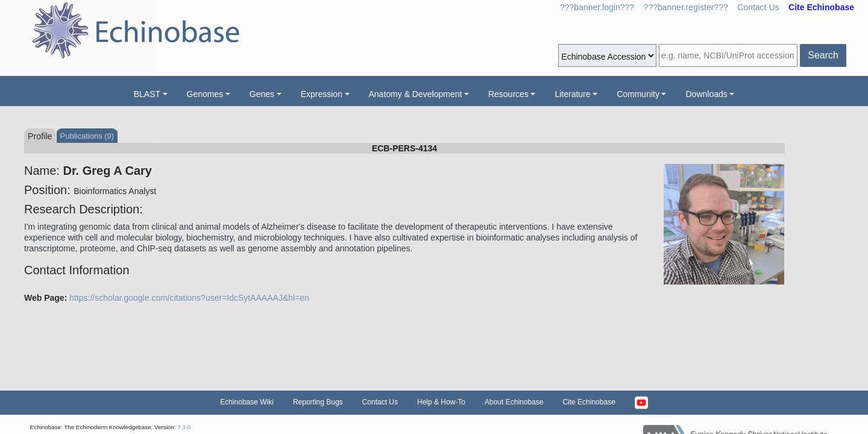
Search (823, 55)
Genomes (205, 94)
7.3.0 (184, 427)
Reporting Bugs (318, 402)
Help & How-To (441, 402)
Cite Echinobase (589, 402)
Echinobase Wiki (247, 402)
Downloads (706, 94)
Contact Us (758, 7)
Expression (322, 94)
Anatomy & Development (416, 94)
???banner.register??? (686, 7)
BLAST (147, 94)
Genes (262, 94)
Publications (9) (87, 136)
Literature (572, 94)
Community (638, 94)
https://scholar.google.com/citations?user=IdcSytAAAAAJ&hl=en (189, 298)
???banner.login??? (597, 7)
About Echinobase (514, 402)
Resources (508, 94)
